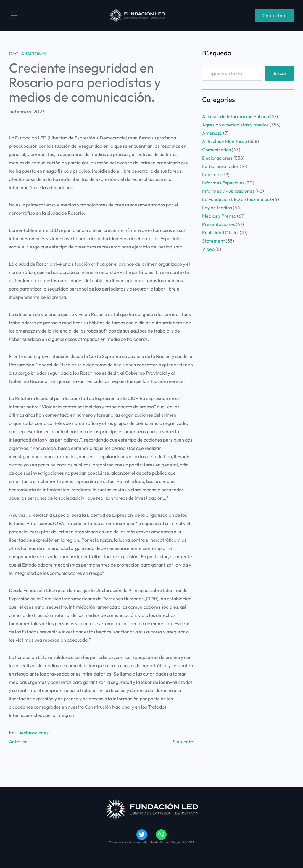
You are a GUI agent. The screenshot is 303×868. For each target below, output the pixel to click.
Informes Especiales (223, 183)
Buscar (279, 73)
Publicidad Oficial (220, 232)
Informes (212, 174)
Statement (213, 241)
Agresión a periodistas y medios (235, 125)
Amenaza (212, 133)
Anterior (18, 741)
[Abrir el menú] (14, 16)
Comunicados (216, 150)
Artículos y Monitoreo (225, 141)
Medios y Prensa (219, 216)
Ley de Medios (217, 208)
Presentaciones (219, 224)
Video (208, 249)
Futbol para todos (220, 166)
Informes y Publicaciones (228, 191)
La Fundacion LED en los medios (236, 199)
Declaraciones (28, 54)
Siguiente (183, 741)
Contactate (275, 15)
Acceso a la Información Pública (236, 116)
